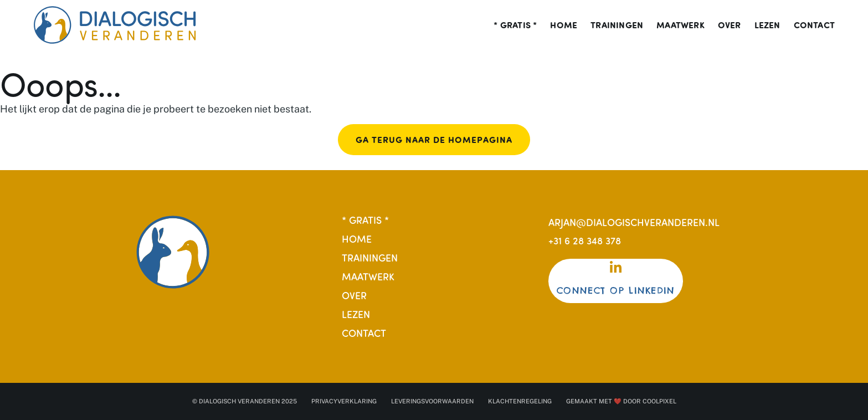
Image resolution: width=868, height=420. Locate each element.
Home (564, 25)
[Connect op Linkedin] (616, 268)
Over (730, 25)
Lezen (767, 25)
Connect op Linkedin (616, 291)
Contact (814, 25)
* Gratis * (515, 25)
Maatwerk (680, 25)
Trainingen (617, 25)
